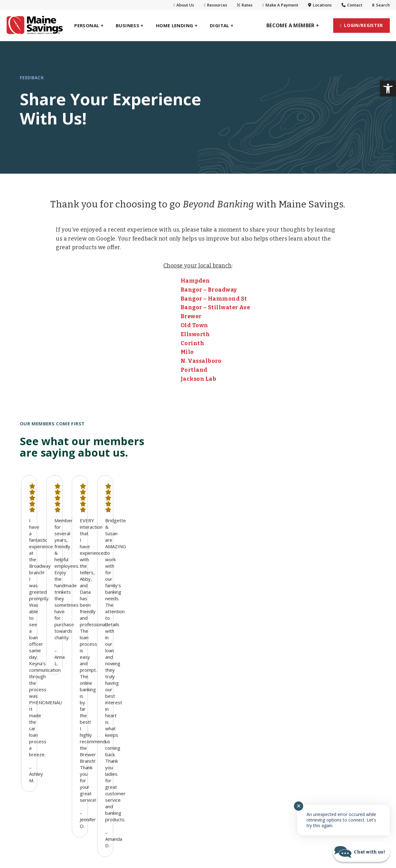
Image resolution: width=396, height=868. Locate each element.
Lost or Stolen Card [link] (335, 761)
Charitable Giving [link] (259, 736)
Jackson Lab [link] (198, 379)
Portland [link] (194, 370)
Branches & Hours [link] (260, 703)
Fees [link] (223, 837)
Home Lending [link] (37, 736)
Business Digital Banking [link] (195, 703)
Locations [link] (320, 5)
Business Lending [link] (113, 714)
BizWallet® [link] (106, 692)
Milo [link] (187, 352)
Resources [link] (215, 5)
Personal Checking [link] (41, 692)
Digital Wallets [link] (183, 714)
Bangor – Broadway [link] (209, 290)
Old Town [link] (194, 325)
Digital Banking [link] (187, 680)
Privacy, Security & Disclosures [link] (333, 713)
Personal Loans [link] (38, 714)
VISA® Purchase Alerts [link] (192, 725)
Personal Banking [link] (44, 680)
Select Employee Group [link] (120, 743)
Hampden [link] (195, 281)
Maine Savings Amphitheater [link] (329, 695)
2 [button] (202, 582)
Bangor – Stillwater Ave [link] (215, 307)
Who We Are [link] (253, 692)
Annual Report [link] (329, 728)
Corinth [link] (192, 343)
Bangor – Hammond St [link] (214, 299)
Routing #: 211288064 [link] (106, 837)
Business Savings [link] (113, 703)
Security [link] (321, 750)
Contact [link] (352, 5)
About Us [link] (184, 5)
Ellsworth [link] (195, 334)
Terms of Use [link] (298, 837)
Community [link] (252, 725)
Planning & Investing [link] (44, 725)
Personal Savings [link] (40, 703)
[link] (388, 89)
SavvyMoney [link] (327, 739)
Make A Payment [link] (280, 5)
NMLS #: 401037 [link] (160, 837)
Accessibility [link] (255, 837)
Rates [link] (245, 5)
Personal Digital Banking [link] (195, 692)
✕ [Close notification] (299, 806)
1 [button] (194, 582)
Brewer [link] (191, 316)
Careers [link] (248, 747)
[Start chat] (361, 852)
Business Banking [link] (117, 680)
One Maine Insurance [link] (45, 747)
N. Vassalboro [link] (201, 361)
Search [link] (381, 5)
